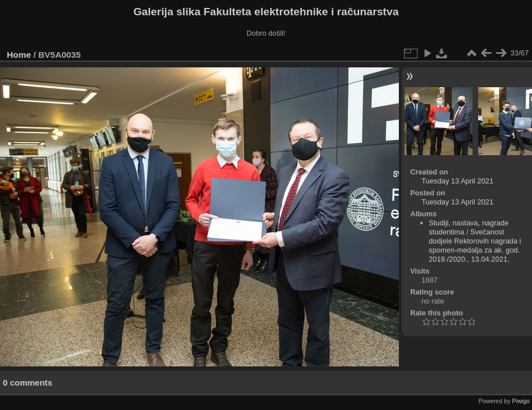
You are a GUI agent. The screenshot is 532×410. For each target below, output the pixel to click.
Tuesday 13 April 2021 (457, 181)
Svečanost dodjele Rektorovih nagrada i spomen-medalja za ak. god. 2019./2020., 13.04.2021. (475, 245)
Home (19, 55)
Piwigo (521, 401)
